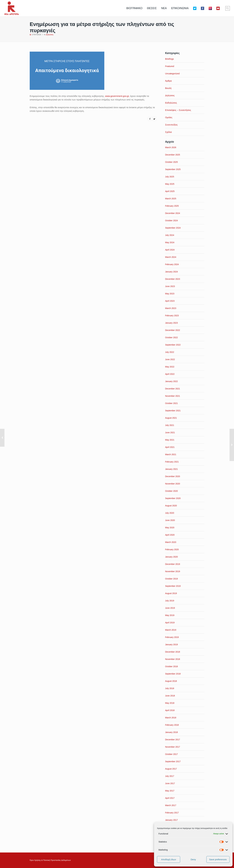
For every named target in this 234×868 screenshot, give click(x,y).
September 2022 (173, 345)
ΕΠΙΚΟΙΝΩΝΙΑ (180, 8)
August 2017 (171, 769)
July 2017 (170, 776)
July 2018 (170, 688)
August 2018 (171, 681)
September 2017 (173, 761)
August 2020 (171, 506)
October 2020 (172, 491)
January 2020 (172, 557)
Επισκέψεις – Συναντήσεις (178, 110)
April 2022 (170, 374)
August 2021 (171, 418)
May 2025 (170, 184)
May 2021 (170, 440)
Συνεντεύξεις (171, 125)
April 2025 (170, 191)
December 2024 (173, 213)
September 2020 (173, 498)
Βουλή (168, 88)
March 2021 (171, 454)
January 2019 (172, 645)
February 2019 (172, 637)
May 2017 (170, 791)
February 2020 (172, 549)
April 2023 (170, 301)
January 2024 (172, 272)
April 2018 (170, 710)
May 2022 (170, 367)
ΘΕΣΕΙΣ (152, 8)
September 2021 (173, 411)
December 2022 (173, 330)
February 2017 (172, 813)
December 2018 (173, 652)
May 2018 (170, 703)
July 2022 (170, 352)
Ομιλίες (169, 117)
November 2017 (173, 747)
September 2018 (173, 674)
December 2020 (173, 476)
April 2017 (170, 798)
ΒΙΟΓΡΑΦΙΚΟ (134, 8)
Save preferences (218, 859)
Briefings (170, 59)
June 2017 (170, 783)
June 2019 (170, 608)
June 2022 (170, 359)
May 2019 (170, 615)
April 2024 (170, 250)
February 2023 (172, 316)
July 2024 (170, 235)
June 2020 (170, 520)
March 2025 (171, 199)
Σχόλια (168, 132)
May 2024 (170, 242)
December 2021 (173, 389)
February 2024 (172, 264)
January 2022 (172, 381)
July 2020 (170, 513)
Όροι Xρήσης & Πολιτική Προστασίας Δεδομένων (50, 860)
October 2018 (172, 666)
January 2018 (172, 732)
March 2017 (171, 805)
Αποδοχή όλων (169, 859)
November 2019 (173, 571)
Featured (170, 66)
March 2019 (171, 630)
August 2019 (171, 593)
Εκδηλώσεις (171, 103)
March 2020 (171, 542)
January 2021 (172, 469)
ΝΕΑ (164, 8)
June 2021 (170, 433)
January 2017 (172, 820)
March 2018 (171, 718)
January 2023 (172, 323)
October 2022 (172, 337)
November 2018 (173, 659)
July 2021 (170, 425)
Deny (193, 859)
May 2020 (170, 528)
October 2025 (172, 162)
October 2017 (172, 754)
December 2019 (173, 564)
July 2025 (170, 177)
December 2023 (173, 279)
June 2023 (170, 286)
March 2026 (171, 147)
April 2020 (170, 535)
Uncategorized (172, 73)
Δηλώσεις (50, 35)
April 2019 (170, 623)
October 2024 (172, 221)
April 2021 (170, 447)
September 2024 (173, 228)
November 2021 (173, 396)
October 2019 (172, 579)
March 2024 (171, 257)
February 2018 (172, 725)
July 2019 (170, 601)
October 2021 (172, 403)
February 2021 (172, 462)
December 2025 (173, 155)
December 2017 (173, 740)
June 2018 (170, 696)
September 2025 (173, 169)
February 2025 (172, 206)
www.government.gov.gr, (118, 96)
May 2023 (170, 294)
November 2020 (173, 484)
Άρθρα (168, 81)
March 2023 (171, 308)
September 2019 (173, 586)
